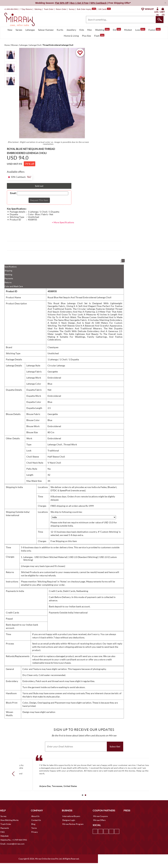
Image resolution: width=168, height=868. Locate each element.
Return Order (61, 14)
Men (90, 35)
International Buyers (71, 821)
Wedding (102, 34)
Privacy (35, 837)
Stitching (8, 279)
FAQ (3, 837)
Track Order (49, 14)
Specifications (11, 272)
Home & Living (71, 41)
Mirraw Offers (99, 825)
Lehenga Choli (55, 449)
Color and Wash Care (14, 291)
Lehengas (30, 35)
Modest (128, 35)
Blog (33, 829)
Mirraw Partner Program (73, 829)
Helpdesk (5, 841)
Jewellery (71, 35)
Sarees (19, 35)
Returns (8, 287)
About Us (35, 821)
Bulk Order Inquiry (84, 14)
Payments (9, 283)
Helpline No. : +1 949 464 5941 (14, 845)
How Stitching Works (10, 825)
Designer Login (69, 825)
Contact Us (36, 825)
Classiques (53, 352)
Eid (117, 34)
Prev (14, 779)
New (10, 35)
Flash (99, 40)
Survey (72, 14)
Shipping (8, 276)
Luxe (140, 34)
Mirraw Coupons (100, 821)
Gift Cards (105, 14)
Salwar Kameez (46, 35)
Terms (34, 833)
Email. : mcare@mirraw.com (12, 849)
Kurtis (60, 35)
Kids (82, 35)
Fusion (155, 34)
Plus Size (86, 41)
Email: (13, 198)
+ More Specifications (63, 227)
